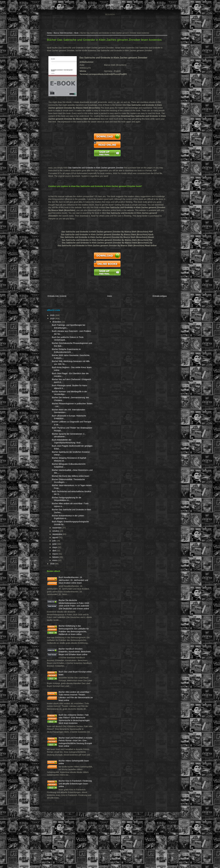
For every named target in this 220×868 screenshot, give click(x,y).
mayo (57, 556)
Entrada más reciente (59, 299)
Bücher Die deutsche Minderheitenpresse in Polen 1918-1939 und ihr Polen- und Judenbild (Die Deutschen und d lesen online (66, 617)
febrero (58, 566)
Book (78, 33)
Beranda (110, 14)
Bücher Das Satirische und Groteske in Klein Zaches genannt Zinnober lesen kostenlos (106, 40)
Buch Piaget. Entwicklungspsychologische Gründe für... (67, 530)
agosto (57, 546)
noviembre (59, 536)
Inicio (109, 299)
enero (57, 569)
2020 (54, 318)
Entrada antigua (157, 299)
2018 (54, 572)
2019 (54, 322)
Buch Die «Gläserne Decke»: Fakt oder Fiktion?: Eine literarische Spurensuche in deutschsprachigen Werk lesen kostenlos (67, 754)
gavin (110, 5)
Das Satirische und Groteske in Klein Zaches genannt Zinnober (98, 171)
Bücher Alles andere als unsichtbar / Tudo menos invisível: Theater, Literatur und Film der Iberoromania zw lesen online (66, 725)
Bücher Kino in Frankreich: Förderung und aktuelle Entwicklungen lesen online (73, 831)
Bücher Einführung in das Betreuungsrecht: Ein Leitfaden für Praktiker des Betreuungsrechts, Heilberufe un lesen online (66, 645)
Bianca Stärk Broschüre (65, 33)
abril (56, 559)
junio (57, 552)
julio (56, 549)
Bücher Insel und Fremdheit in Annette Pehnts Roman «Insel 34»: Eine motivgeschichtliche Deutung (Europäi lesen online (67, 782)
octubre (58, 539)
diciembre (59, 325)
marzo (57, 562)
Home (51, 33)
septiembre (59, 543)
